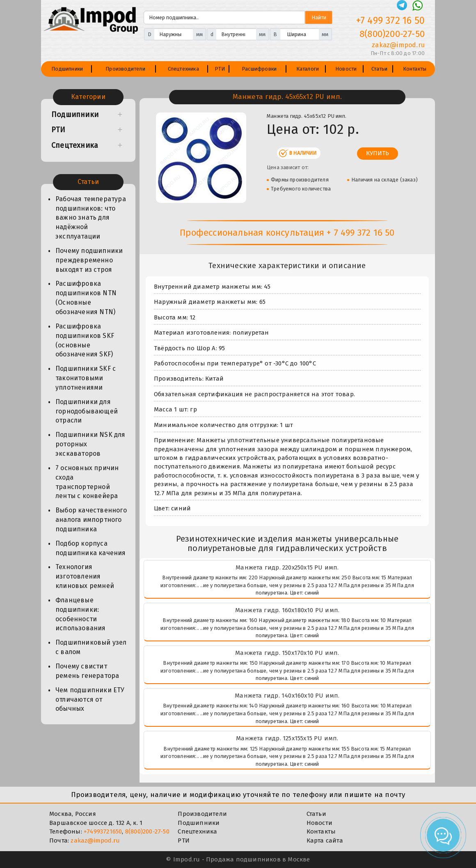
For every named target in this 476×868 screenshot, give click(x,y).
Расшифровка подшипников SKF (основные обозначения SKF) (85, 340)
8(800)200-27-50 (147, 831)
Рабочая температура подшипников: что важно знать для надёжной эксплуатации (91, 218)
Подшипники (67, 69)
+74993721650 (103, 831)
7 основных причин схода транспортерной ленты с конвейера (87, 482)
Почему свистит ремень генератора (87, 671)
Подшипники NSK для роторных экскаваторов (90, 444)
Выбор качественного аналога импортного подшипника (91, 520)
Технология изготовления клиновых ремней (85, 576)
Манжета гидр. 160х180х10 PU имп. (287, 610)
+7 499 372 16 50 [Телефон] (390, 21)
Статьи (379, 69)
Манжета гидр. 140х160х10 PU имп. (287, 696)
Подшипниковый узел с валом (91, 647)
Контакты (415, 69)
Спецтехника (183, 69)
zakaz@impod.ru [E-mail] (398, 45)
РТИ (220, 69)
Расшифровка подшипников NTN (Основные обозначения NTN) (86, 298)
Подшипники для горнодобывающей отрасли (87, 411)
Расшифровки (259, 69)
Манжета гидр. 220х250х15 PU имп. (287, 567)
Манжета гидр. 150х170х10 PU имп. (287, 653)
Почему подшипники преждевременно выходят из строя (89, 260)
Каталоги (308, 69)
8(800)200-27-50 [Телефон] (392, 34)
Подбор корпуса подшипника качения (91, 548)
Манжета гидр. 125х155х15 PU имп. (287, 738)
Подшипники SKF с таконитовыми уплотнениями (86, 378)
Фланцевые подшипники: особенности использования (81, 614)
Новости (346, 69)
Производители (125, 69)
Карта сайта (325, 840)
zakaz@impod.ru (95, 840)
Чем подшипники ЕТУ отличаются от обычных (90, 699)
